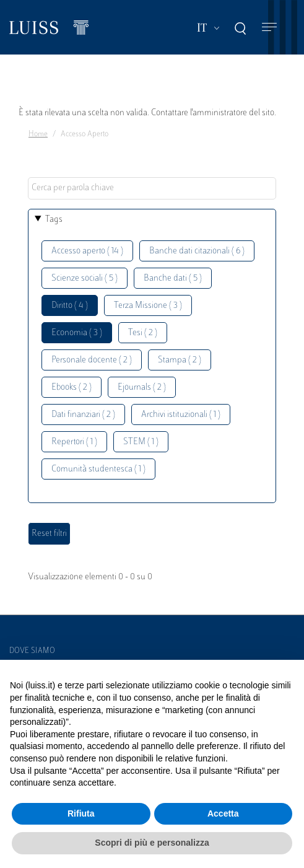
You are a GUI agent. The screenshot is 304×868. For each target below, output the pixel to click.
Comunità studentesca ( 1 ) (98, 469)
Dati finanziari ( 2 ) (83, 415)
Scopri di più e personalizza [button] (152, 843)
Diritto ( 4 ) (70, 306)
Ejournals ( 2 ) (142, 388)
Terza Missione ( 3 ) (148, 306)
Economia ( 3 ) (77, 333)
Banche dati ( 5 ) (173, 278)
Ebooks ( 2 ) (72, 388)
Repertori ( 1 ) (74, 442)
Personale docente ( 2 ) (92, 360)
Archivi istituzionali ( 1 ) (181, 415)
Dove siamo (32, 651)
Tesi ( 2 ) (143, 333)
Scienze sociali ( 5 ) (85, 278)
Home (38, 134)
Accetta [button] (223, 813)
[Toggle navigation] (269, 28)
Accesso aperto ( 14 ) (87, 251)
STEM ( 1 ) (141, 442)
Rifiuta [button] (81, 813)
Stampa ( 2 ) (180, 360)
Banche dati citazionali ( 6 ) (197, 251)
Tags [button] (54, 220)
